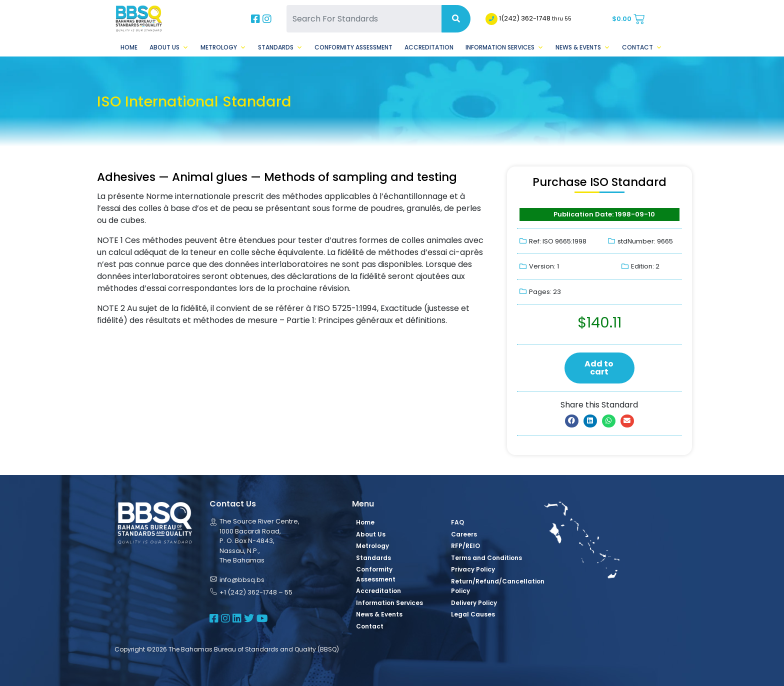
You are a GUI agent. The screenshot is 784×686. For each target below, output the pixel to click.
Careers (464, 534)
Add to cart (599, 368)
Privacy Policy (473, 569)
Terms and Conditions (486, 558)
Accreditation (429, 47)
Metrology (223, 47)
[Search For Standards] (364, 19)
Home (129, 47)
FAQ (457, 522)
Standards (280, 47)
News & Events (583, 47)
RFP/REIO (465, 546)
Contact (642, 47)
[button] (572, 421)
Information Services (504, 47)
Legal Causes (473, 614)
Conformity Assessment (353, 47)
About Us (169, 47)
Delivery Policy (474, 603)
